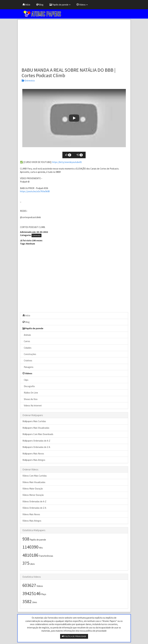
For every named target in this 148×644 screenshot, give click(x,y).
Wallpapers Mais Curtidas (34, 421)
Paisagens (28, 367)
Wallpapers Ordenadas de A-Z (36, 441)
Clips (25, 380)
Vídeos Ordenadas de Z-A (34, 508)
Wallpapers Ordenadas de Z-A (36, 447)
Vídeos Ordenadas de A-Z (34, 501)
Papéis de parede (60, 5)
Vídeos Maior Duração (33, 489)
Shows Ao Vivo (30, 399)
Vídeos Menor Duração (33, 495)
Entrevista (28, 81)
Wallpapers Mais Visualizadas (36, 428)
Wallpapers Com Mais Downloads (38, 434)
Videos (82, 5)
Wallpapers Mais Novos (33, 454)
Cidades (27, 348)
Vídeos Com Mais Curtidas (35, 476)
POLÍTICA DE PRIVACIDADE (74, 636)
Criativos (27, 360)
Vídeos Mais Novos (31, 514)
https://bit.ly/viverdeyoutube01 (67, 162)
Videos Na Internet (32, 406)
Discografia (29, 386)
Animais (27, 335)
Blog (40, 5)
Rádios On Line (30, 393)
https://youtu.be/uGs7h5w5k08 (35, 191)
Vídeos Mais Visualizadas (34, 482)
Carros (26, 341)
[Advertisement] (74, 42)
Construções (29, 354)
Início (26, 5)
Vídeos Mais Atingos (32, 521)
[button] (74, 118)
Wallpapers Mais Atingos (34, 460)
